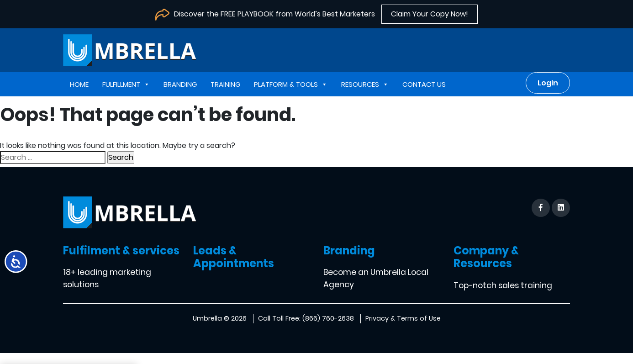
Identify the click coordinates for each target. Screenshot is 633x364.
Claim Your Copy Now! (430, 14)
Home (79, 84)
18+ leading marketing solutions (107, 278)
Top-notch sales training (503, 285)
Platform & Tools (291, 84)
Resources (365, 84)
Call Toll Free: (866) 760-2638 (306, 318)
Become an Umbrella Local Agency (376, 278)
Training (225, 84)
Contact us (424, 84)
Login (548, 83)
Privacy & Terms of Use (403, 318)
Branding (180, 84)
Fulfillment (126, 84)
